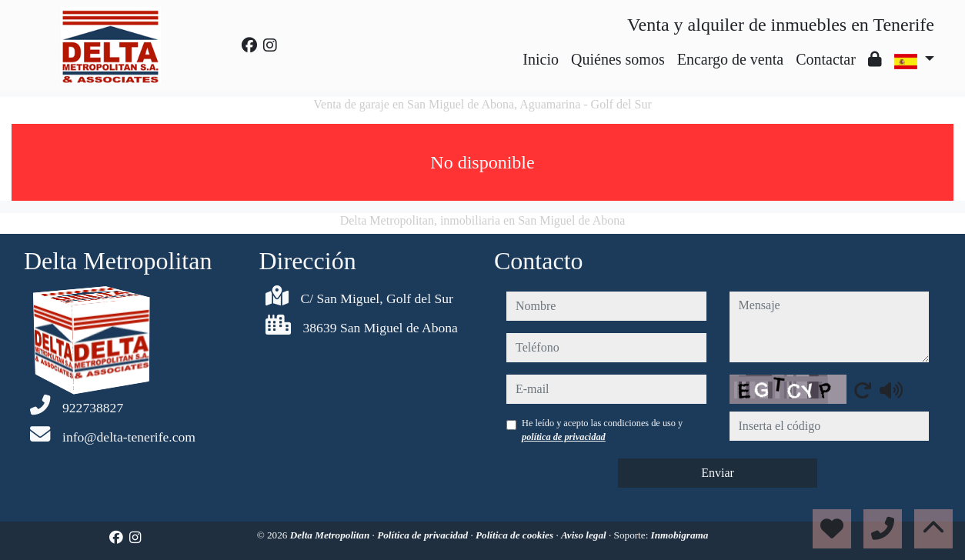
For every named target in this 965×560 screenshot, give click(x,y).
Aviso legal (585, 535)
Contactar (826, 59)
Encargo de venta (730, 59)
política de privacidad (564, 437)
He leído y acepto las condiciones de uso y (602, 430)
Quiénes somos (618, 59)
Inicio (541, 59)
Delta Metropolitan (331, 535)
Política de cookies (516, 535)
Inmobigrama (680, 535)
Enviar (718, 473)
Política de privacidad (424, 535)
